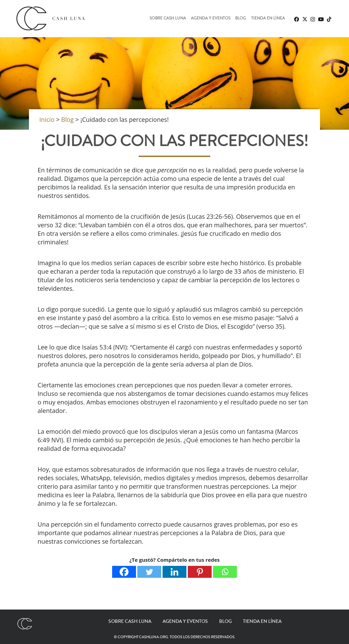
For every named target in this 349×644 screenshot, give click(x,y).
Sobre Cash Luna (168, 19)
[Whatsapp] (225, 572)
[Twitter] (149, 572)
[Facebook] (124, 572)
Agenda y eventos (211, 19)
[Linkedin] (174, 572)
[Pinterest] (200, 572)
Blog (241, 19)
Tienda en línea (268, 19)
